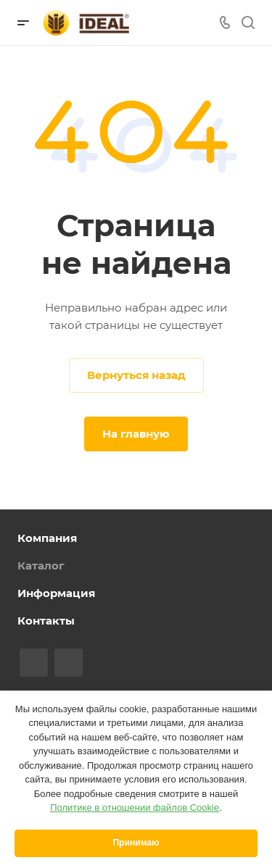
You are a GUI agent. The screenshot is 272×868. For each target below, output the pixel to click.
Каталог (41, 566)
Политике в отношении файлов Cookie (135, 808)
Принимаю (136, 843)
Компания (47, 538)
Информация (56, 593)
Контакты (46, 621)
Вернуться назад (136, 375)
